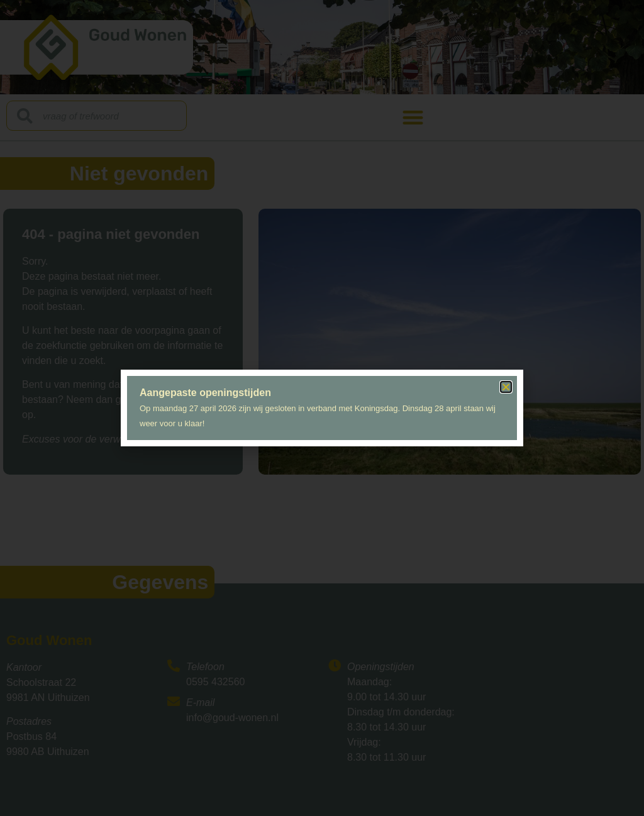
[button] (506, 387)
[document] (322, 408)
